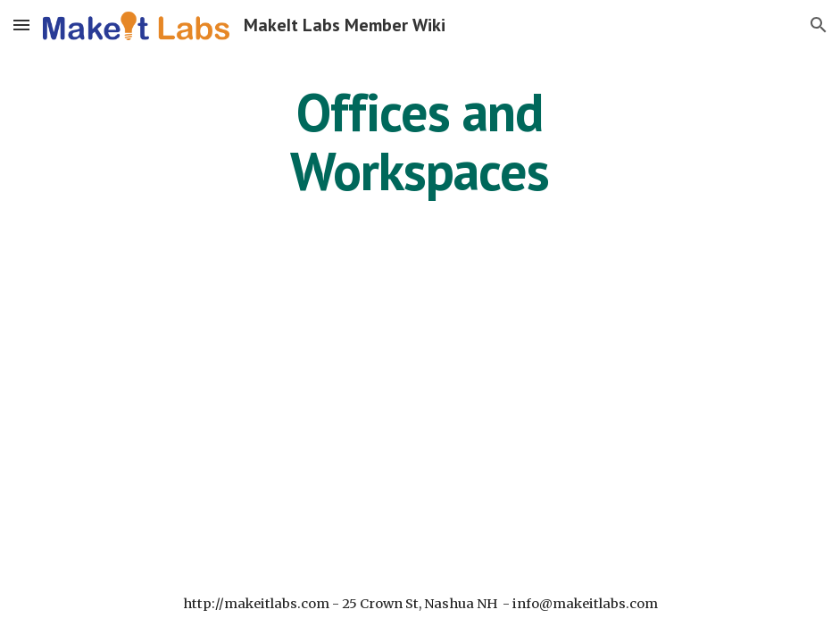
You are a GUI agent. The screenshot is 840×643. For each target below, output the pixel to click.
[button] (21, 25)
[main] (420, 141)
